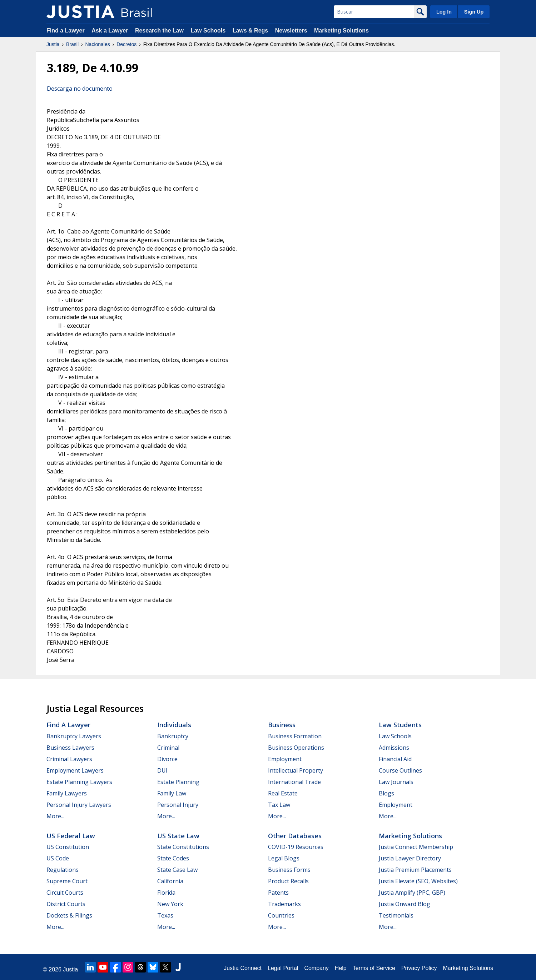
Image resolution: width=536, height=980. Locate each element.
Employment (285, 759)
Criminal (168, 748)
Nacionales (98, 44)
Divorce (167, 759)
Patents (278, 893)
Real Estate (283, 793)
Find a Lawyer (66, 31)
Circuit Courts (65, 893)
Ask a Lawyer (111, 31)
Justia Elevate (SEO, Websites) (418, 881)
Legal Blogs (284, 858)
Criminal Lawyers (69, 759)
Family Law (172, 793)
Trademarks (284, 904)
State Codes (173, 858)
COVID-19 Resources (296, 847)
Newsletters (291, 31)
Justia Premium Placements (415, 870)
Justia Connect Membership (416, 847)
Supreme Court (67, 881)
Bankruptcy (173, 736)
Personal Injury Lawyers (79, 805)
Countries (281, 915)
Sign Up (474, 12)
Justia (53, 44)
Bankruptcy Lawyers (74, 736)
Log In (444, 12)
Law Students (400, 725)
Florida (166, 893)
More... (55, 816)
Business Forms (289, 870)
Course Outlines (400, 770)
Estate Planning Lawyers (79, 782)
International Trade (294, 782)
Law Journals (396, 782)
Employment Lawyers (75, 770)
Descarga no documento (80, 89)
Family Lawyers (67, 793)
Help (341, 968)
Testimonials (396, 915)
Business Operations (296, 748)
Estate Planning (178, 782)
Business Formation (295, 736)
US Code (58, 858)
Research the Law (159, 31)
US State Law (178, 836)
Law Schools (208, 31)
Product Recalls (288, 881)
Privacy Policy (419, 968)
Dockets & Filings (69, 915)
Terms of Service (374, 968)
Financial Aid (395, 759)
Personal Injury (178, 805)
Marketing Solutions (341, 31)
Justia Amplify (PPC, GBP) (412, 893)
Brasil (72, 44)
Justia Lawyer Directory (410, 858)
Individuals (174, 725)
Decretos (126, 44)
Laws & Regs (250, 31)
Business (282, 725)
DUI (162, 770)
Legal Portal (283, 968)
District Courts (66, 904)
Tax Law (279, 805)
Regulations (63, 870)
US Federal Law (71, 836)
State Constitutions (183, 847)
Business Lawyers (70, 748)
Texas (165, 915)
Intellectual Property (296, 770)
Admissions (394, 748)
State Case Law (177, 870)
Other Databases (295, 836)
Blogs (386, 793)
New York (170, 904)
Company (316, 968)
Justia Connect (243, 968)
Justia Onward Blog (405, 904)
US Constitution (68, 847)
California (170, 881)
